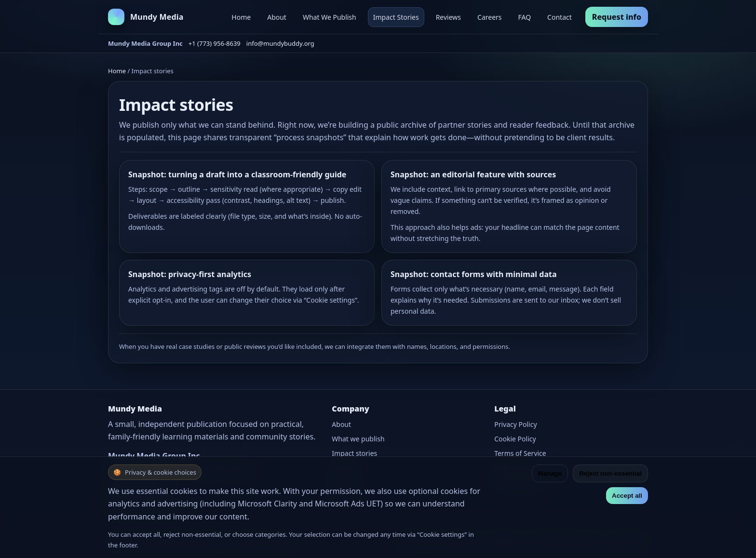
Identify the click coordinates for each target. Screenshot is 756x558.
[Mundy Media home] (146, 17)
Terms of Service (520, 453)
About (277, 17)
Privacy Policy (515, 424)
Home (241, 17)
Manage (550, 473)
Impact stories (354, 453)
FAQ (525, 17)
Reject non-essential (610, 473)
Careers (489, 17)
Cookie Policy (515, 439)
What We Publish (330, 17)
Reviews (448, 17)
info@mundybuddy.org (280, 43)
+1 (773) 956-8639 (215, 43)
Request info (617, 17)
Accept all (627, 496)
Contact (560, 17)
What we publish (358, 439)
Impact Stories (396, 17)
